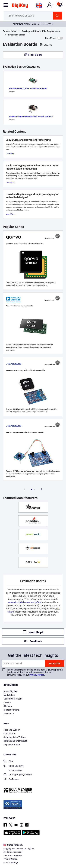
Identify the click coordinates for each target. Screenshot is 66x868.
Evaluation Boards (17, 35)
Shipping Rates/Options (15, 737)
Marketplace (9, 695)
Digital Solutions (11, 710)
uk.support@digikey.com (18, 775)
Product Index (10, 31)
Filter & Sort (35, 55)
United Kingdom (13, 845)
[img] (20, 6)
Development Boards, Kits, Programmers (41, 31)
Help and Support (12, 730)
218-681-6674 (13, 770)
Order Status (9, 734)
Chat (9, 762)
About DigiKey (10, 691)
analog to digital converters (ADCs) (25, 602)
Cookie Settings (11, 863)
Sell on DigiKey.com (13, 699)
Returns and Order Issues (15, 741)
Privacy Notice (37, 675)
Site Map (8, 706)
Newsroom (9, 714)
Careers (7, 702)
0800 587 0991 (14, 766)
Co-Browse (11, 780)
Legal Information (12, 745)
